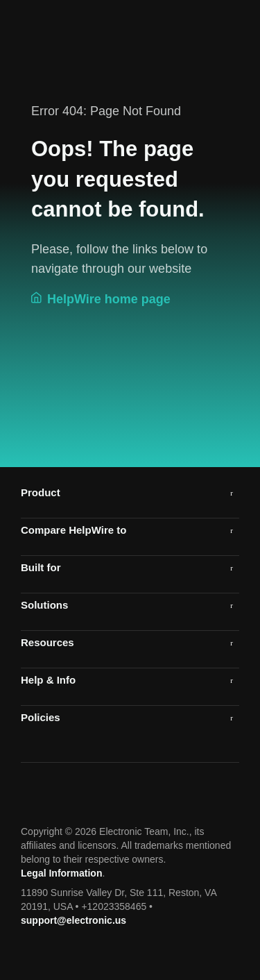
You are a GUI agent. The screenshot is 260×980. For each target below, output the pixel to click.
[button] (130, 492)
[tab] (130, 492)
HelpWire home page (101, 299)
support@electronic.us (73, 920)
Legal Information (61, 873)
